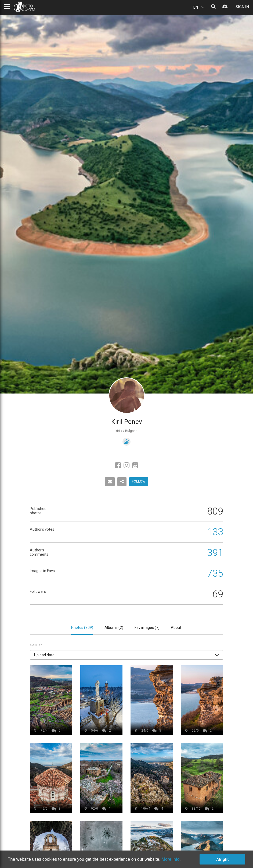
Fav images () (147, 628)
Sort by (36, 645)
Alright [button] (222, 859)
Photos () (82, 628)
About (176, 628)
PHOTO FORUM (24, 7)
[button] (126, 655)
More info (171, 859)
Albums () (114, 628)
